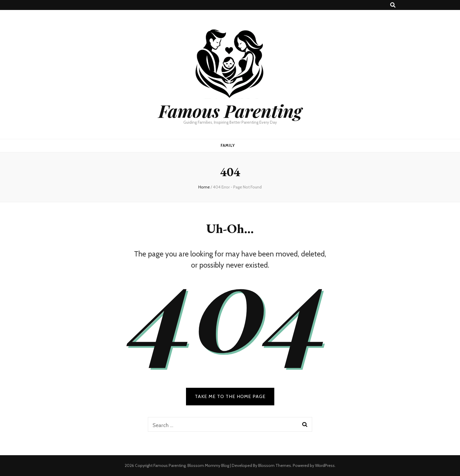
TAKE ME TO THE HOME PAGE (230, 396)
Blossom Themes (275, 465)
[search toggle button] (393, 5)
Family (228, 145)
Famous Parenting (230, 110)
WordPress (325, 465)
